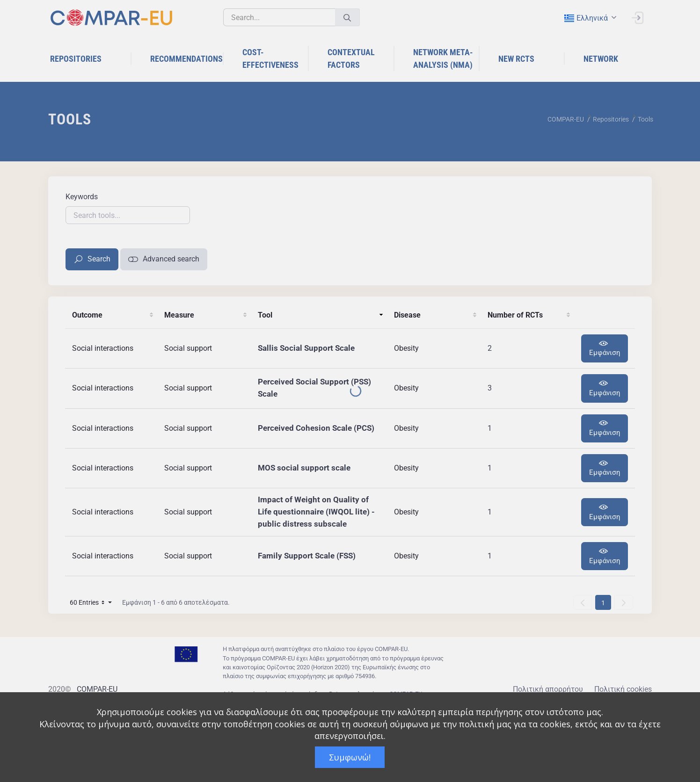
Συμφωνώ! (350, 757)
